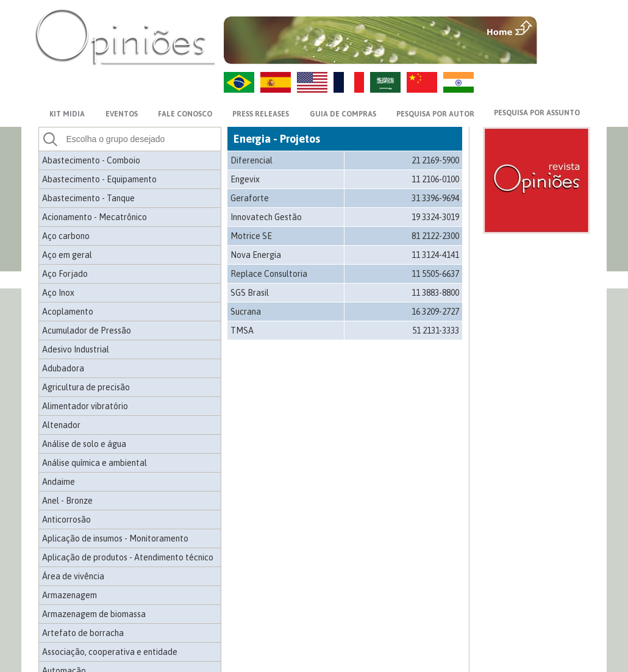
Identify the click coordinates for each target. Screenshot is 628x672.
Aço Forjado (65, 274)
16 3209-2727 (435, 312)
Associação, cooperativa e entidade (110, 652)
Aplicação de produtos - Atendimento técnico (128, 557)
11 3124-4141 (435, 255)
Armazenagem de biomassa (94, 614)
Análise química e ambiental (95, 463)
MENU (565, 27)
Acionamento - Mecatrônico (95, 217)
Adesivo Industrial (76, 349)
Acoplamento (68, 312)
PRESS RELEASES (261, 114)
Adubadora (63, 368)
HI (459, 82)
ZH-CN (422, 82)
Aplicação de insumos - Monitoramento (115, 538)
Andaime (59, 482)
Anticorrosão (66, 520)
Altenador (61, 425)
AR (385, 82)
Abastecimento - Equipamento (99, 179)
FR (349, 82)
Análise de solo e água (84, 444)
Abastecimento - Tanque (88, 198)
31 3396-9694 (435, 198)
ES (276, 82)
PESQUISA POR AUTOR (435, 114)
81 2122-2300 (435, 236)
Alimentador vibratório (85, 406)
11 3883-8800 (435, 293)
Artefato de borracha (83, 633)
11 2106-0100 (435, 179)
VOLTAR (565, 53)
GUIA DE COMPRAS (343, 114)
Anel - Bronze (67, 501)
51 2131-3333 (436, 331)
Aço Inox (58, 293)
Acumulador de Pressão (87, 331)
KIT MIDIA (67, 114)
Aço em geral (67, 255)
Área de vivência (73, 576)
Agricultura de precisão (86, 387)
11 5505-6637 (435, 274)
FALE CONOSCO (185, 114)
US (312, 82)
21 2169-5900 (435, 160)
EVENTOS (122, 114)
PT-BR (239, 82)
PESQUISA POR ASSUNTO (537, 113)
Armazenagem (70, 595)
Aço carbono (66, 236)
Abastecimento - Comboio (91, 160)
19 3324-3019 (435, 217)
